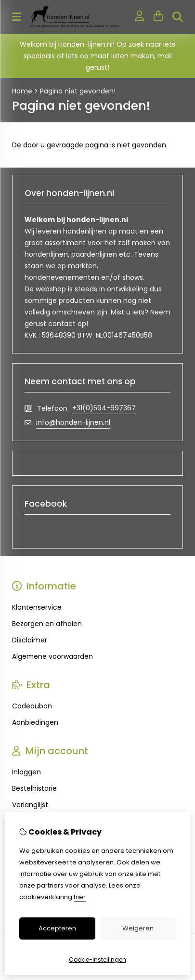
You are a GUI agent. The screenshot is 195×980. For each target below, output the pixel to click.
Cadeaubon (32, 706)
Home (22, 91)
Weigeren (138, 928)
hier (80, 897)
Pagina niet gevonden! (78, 91)
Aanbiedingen (35, 722)
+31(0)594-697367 (104, 408)
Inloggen (26, 772)
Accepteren (57, 928)
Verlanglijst (30, 805)
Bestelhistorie (34, 788)
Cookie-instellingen (97, 960)
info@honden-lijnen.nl (73, 422)
